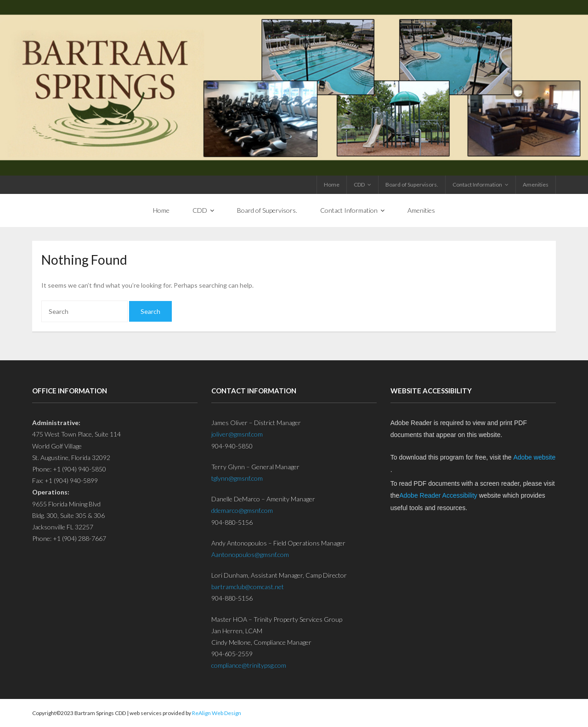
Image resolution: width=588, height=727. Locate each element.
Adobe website (534, 457)
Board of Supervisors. (412, 185)
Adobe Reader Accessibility (438, 495)
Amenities (536, 185)
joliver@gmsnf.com (237, 434)
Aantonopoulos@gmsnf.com (250, 554)
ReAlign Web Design (217, 713)
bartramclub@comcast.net (248, 587)
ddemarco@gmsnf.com (242, 510)
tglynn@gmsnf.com (237, 478)
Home (332, 185)
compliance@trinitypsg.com (249, 665)
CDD (359, 185)
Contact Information (477, 185)
